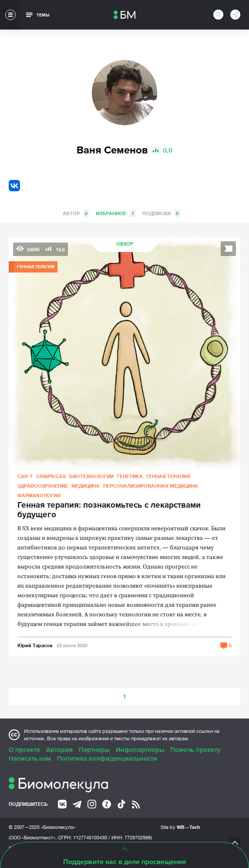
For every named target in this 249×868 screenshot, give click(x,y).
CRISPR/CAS (51, 476)
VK (14, 186)
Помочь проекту (195, 750)
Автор (76, 213)
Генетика (130, 476)
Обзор (125, 244)
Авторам (59, 750)
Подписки (161, 213)
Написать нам (30, 758)
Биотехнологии (91, 476)
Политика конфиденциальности (107, 758)
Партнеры (94, 750)
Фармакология (39, 495)
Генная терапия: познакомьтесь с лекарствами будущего (109, 510)
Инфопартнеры (140, 750)
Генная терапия (168, 476)
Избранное (116, 213)
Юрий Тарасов (35, 645)
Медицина (86, 486)
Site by (180, 827)
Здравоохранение (43, 486)
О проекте (24, 750)
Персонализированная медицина (151, 486)
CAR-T (25, 476)
